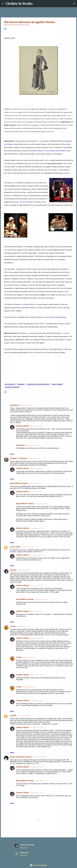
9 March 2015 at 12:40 (35, 483)
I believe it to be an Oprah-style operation (51, 151)
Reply (12, 454)
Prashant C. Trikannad (18, 458)
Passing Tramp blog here (58, 317)
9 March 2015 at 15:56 (36, 468)
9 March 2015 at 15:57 (36, 492)
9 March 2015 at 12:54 (28, 547)
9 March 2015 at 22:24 (23, 626)
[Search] (74, 4)
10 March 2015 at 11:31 (36, 528)
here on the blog (64, 308)
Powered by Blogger (38, 865)
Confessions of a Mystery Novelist (38, 384)
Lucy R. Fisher (15, 547)
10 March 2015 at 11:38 (36, 727)
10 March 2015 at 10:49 (41, 599)
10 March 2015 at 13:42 (36, 793)
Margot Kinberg (57, 384)
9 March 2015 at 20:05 (32, 445)
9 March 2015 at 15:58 (36, 555)
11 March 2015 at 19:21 (36, 701)
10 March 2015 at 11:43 (41, 781)
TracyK (13, 626)
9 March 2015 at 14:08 (24, 570)
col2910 (13, 716)
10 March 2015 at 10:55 (41, 504)
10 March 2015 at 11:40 (36, 767)
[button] (5, 29)
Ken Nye (13, 570)
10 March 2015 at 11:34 (36, 638)
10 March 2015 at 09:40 (39, 757)
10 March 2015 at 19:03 (29, 657)
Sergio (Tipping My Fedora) (21, 757)
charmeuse (21, 384)
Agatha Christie (10, 384)
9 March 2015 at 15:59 (36, 586)
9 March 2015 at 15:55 (36, 426)
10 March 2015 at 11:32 (36, 611)
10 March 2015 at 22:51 (29, 687)
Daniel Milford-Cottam (19, 483)
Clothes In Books (19, 4)
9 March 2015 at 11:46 (34, 458)
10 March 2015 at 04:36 (23, 716)
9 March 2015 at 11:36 (26, 405)
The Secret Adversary (12, 387)
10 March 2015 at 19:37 (36, 675)
